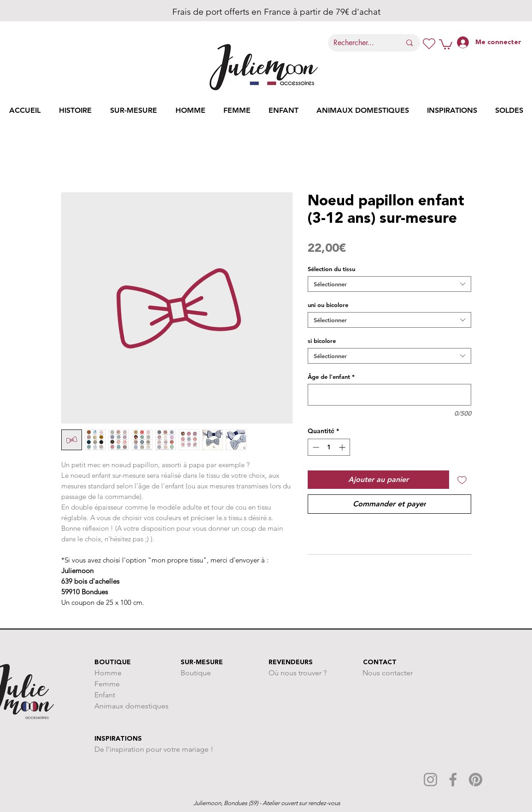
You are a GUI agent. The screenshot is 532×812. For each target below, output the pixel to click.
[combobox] (389, 284)
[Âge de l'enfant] (389, 395)
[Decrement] (315, 447)
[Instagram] (430, 780)
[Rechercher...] (360, 43)
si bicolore (322, 341)
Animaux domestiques (132, 706)
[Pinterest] (476, 780)
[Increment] (343, 447)
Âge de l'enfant (331, 377)
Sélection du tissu (331, 269)
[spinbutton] (329, 447)
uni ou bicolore (328, 305)
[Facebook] (453, 780)
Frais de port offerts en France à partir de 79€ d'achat (264, 12)
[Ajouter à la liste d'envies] (462, 480)
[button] (446, 44)
